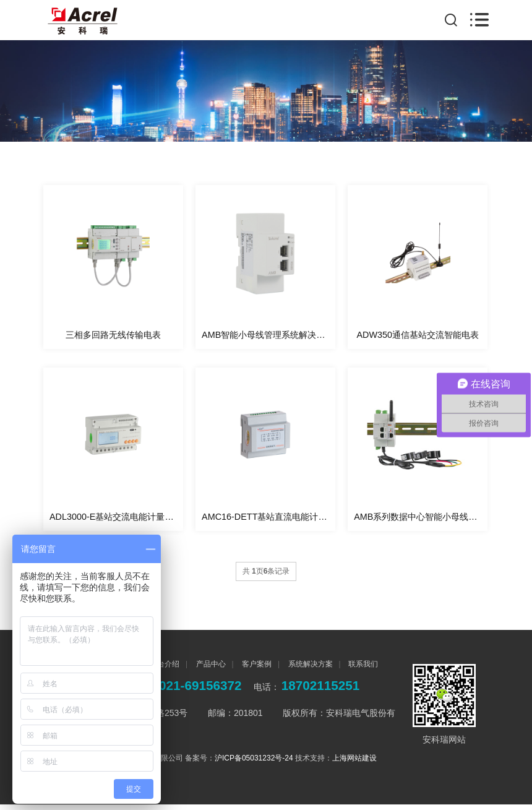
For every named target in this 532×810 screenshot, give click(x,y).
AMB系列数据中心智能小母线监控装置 (421, 522)
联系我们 (363, 670)
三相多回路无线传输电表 (113, 337)
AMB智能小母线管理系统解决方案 (268, 337)
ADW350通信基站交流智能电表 (418, 337)
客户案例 (256, 670)
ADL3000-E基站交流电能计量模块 (116, 522)
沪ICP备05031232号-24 (254, 764)
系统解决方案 (309, 670)
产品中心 (209, 670)
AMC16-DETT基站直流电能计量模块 (268, 522)
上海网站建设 (354, 764)
